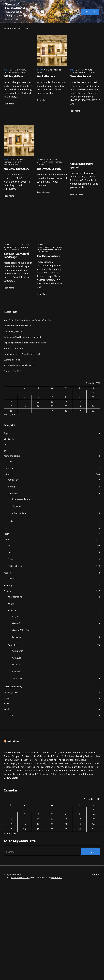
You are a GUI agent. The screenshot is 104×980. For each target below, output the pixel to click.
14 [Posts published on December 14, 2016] (52, 402)
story (10, 715)
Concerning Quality (13, 331)
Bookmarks (9, 439)
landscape (9, 468)
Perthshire (74, 72)
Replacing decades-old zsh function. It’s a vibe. (25, 343)
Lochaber (17, 637)
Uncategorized (11, 692)
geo (6, 450)
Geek (72, 160)
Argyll (6, 433)
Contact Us (90, 12)
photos (7, 72)
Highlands (13, 245)
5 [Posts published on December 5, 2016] (25, 397)
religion (7, 573)
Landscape (14, 70)
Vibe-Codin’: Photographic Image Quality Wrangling (28, 320)
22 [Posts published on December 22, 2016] (66, 406)
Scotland (15, 72)
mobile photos (15, 566)
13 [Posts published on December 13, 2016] (38, 402)
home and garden (12, 456)
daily (6, 70)
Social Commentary (13, 687)
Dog (10, 462)
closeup (40, 70)
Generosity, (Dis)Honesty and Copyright (22, 337)
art (38, 160)
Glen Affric (17, 623)
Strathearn (17, 678)
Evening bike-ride (12, 360)
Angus (11, 604)
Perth (6, 534)
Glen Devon (18, 651)
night (22, 70)
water (49, 252)
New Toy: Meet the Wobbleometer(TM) (22, 354)
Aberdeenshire (15, 597)
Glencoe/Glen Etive (21, 630)
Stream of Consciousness (15, 6)
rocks (11, 521)
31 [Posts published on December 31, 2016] (93, 411)
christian (12, 578)
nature (40, 72)
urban (24, 72)
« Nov (6, 415)
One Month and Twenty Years (18, 326)
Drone (11, 559)
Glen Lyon (17, 658)
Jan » (13, 415)
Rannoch (16, 672)
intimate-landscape (53, 70)
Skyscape (17, 506)
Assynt (15, 616)
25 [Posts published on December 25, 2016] (11, 411)
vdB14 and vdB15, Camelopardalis (20, 365)
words (7, 709)
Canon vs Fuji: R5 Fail (13, 371)
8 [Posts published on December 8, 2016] (66, 397)
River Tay (8, 585)
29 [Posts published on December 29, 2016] (66, 411)
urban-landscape (11, 165)
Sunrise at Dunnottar (14, 348)
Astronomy (13, 480)
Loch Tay (16, 665)
